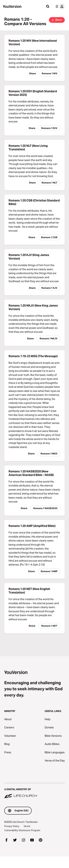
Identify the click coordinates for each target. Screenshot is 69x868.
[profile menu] (59, 6)
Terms (27, 826)
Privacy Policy (12, 826)
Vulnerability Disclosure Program (22, 830)
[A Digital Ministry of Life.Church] (34, 791)
